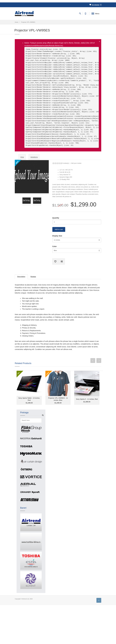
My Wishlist (96, 5)
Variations (34, 157)
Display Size (57, 236)
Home (17, 22)
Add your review (76, 163)
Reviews (33, 277)
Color (55, 246)
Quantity (56, 218)
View (23, 158)
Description (21, 277)
